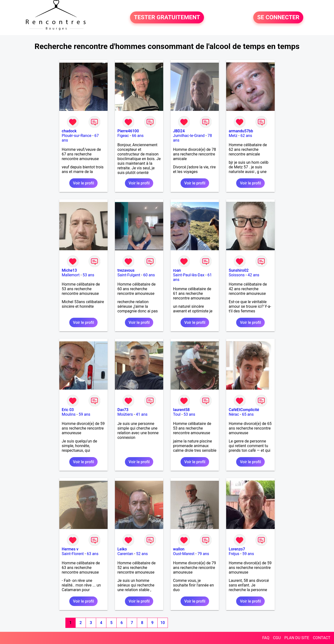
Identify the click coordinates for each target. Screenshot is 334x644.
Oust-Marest (184, 554)
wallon (179, 549)
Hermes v (70, 549)
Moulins (69, 414)
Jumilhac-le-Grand (189, 136)
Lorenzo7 (237, 549)
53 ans (89, 275)
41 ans (142, 414)
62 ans (246, 136)
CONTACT (322, 638)
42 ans (253, 275)
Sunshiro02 (238, 270)
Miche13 (69, 270)
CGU (277, 638)
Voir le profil (83, 183)
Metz (233, 136)
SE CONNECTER (278, 18)
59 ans (84, 414)
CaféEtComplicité (244, 410)
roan (177, 270)
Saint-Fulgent (129, 275)
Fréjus (234, 554)
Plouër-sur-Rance (76, 136)
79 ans (203, 554)
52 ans (142, 554)
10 (162, 623)
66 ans (138, 136)
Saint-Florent (73, 554)
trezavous (126, 270)
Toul (177, 414)
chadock (69, 131)
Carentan (125, 554)
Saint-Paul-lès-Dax (189, 275)
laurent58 (181, 410)
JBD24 (179, 131)
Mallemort (71, 275)
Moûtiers (125, 414)
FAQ (266, 638)
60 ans (149, 275)
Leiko (122, 549)
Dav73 (123, 410)
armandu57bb (241, 131)
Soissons (237, 275)
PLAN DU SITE (297, 638)
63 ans (93, 554)
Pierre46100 (128, 131)
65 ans (248, 414)
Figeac (123, 136)
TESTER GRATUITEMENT (167, 18)
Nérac (234, 414)
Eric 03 (68, 410)
